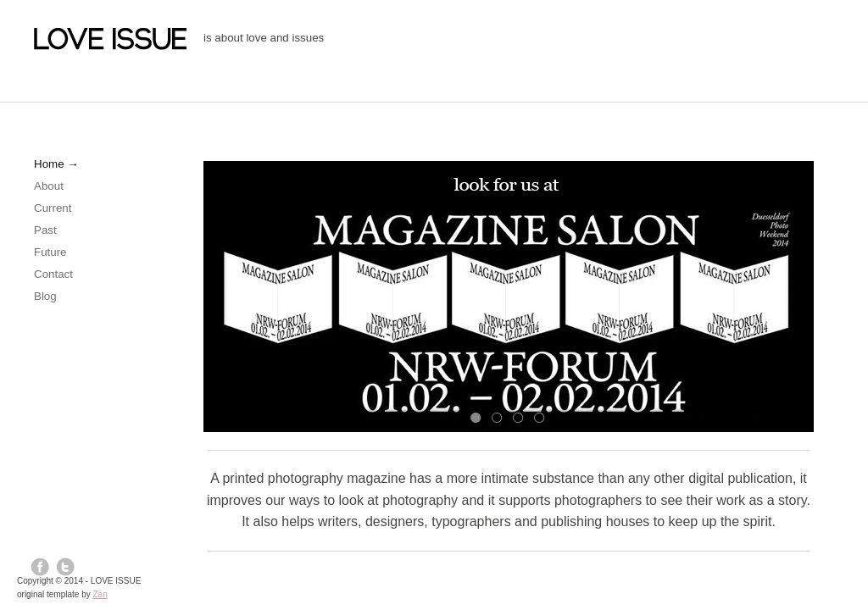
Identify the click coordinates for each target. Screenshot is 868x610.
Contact (53, 274)
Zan (100, 594)
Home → (56, 164)
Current (53, 208)
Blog (45, 296)
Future (50, 252)
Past (45, 230)
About (49, 186)
